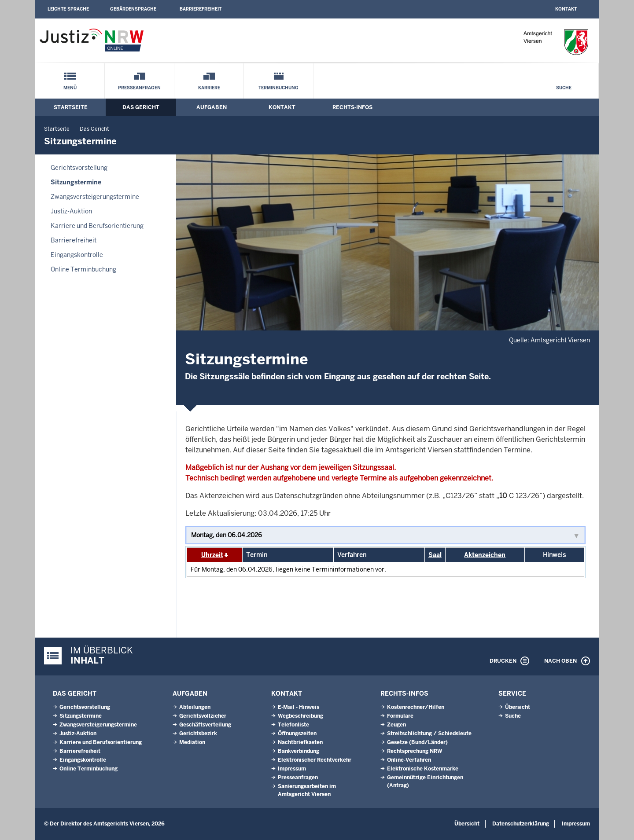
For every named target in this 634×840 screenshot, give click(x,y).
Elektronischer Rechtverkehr (315, 760)
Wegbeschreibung (300, 716)
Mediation (192, 742)
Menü (70, 88)
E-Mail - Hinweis (299, 707)
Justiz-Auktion (71, 211)
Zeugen (396, 725)
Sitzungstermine (76, 182)
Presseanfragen (139, 88)
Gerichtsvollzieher (203, 716)
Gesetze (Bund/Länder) (417, 742)
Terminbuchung (278, 88)
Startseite (71, 107)
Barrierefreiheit (201, 9)
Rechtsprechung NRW (415, 751)
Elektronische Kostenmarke (423, 769)
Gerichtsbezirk (198, 734)
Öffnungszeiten (297, 734)
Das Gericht (141, 107)
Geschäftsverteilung (205, 725)
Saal (435, 555)
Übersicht (518, 707)
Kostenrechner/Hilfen (416, 707)
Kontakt (566, 9)
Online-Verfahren (409, 760)
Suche (564, 88)
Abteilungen (195, 707)
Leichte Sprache (68, 9)
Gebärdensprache (133, 9)
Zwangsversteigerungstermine (95, 197)
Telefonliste (293, 725)
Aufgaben (212, 107)
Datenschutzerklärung (521, 824)
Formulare (400, 716)
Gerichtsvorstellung (79, 168)
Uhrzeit (212, 555)
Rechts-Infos (352, 107)
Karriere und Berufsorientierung (97, 226)
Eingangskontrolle (77, 255)
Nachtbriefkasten (300, 742)
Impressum (292, 769)
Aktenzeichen (485, 555)
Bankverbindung (299, 751)
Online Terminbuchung (83, 269)
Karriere (209, 88)
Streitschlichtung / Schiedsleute (429, 734)
